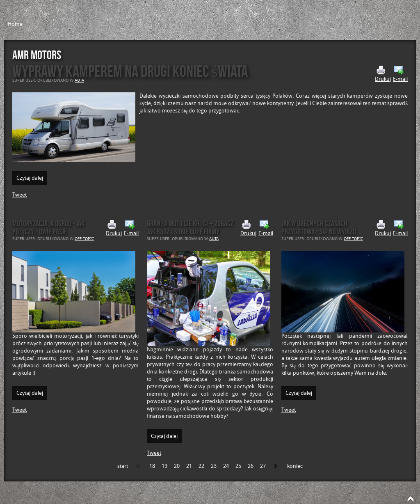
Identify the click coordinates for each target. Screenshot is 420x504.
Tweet (19, 195)
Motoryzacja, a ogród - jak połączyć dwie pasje (48, 227)
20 (177, 466)
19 (164, 466)
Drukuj (383, 74)
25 (238, 466)
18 (152, 466)
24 (226, 466)
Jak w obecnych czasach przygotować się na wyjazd (319, 227)
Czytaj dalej (30, 178)
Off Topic (84, 239)
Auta (79, 80)
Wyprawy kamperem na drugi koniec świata (130, 71)
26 (251, 466)
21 (189, 466)
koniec (295, 466)
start (123, 466)
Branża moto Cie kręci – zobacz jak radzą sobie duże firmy (190, 227)
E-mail (400, 74)
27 (263, 466)
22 (201, 466)
